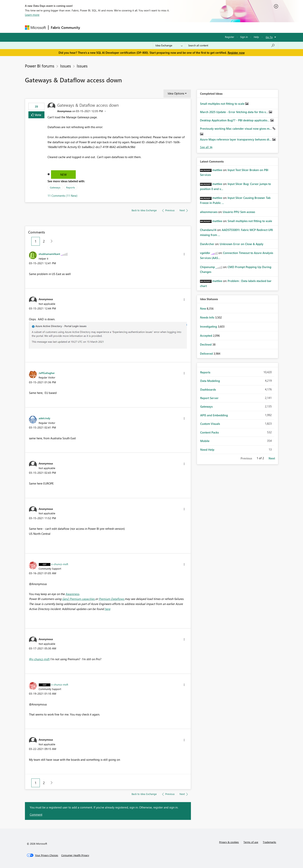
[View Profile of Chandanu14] (208, 230)
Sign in (244, 37)
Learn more (32, 15)
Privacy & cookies (229, 842)
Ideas (122, 27)
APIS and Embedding (214, 415)
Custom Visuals (210, 424)
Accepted (206, 336)
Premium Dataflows (112, 599)
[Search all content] (232, 45)
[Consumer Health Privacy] (75, 855)
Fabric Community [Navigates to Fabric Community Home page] (65, 27)
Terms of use (251, 842)
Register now (236, 53)
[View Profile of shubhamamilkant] (49, 254)
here (108, 609)
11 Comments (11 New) (63, 196)
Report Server (209, 398)
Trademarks (269, 842)
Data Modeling (210, 381)
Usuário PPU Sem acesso (239, 212)
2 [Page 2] (44, 241)
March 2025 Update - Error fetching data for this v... (234, 112)
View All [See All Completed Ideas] (206, 147)
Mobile (205, 441)
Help (256, 37)
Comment (36, 814)
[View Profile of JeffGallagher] (47, 373)
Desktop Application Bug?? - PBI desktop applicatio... (235, 120)
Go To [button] (269, 37)
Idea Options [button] (176, 93)
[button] (184, 254)
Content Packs (209, 432)
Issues (66, 66)
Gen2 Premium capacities (79, 599)
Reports (71, 187)
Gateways (55, 187)
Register (230, 37)
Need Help (207, 450)
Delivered (207, 354)
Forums (89, 27)
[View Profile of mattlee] (217, 170)
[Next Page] (51, 241)
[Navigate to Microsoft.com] (35, 28)
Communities (139, 27)
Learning (171, 27)
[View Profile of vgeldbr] (205, 253)
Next (272, 458)
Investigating (209, 326)
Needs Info (208, 317)
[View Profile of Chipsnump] (207, 267)
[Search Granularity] (169, 45)
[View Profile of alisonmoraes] (209, 212)
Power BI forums (40, 66)
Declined (206, 344)
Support (187, 27)
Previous (246, 458)
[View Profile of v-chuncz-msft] (60, 564)
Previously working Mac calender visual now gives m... (236, 129)
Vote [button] (38, 115)
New (63, 175)
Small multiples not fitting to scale (223, 104)
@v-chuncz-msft (39, 659)
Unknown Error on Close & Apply (242, 244)
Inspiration (106, 27)
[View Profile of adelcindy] (44, 418)
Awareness (72, 594)
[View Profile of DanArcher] (207, 244)
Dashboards (208, 389)
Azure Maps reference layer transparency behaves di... (236, 139)
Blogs (156, 27)
